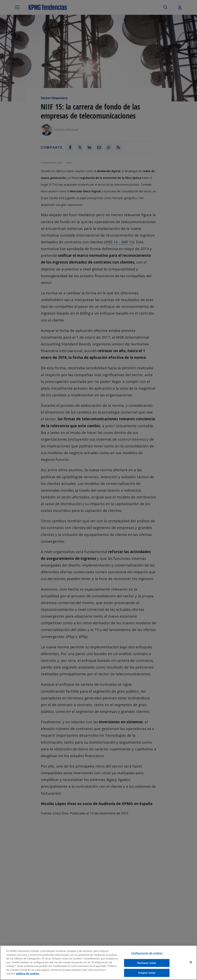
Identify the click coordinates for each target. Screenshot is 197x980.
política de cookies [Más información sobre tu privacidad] (28, 975)
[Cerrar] (191, 964)
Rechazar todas (147, 964)
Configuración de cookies (147, 955)
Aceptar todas (147, 974)
